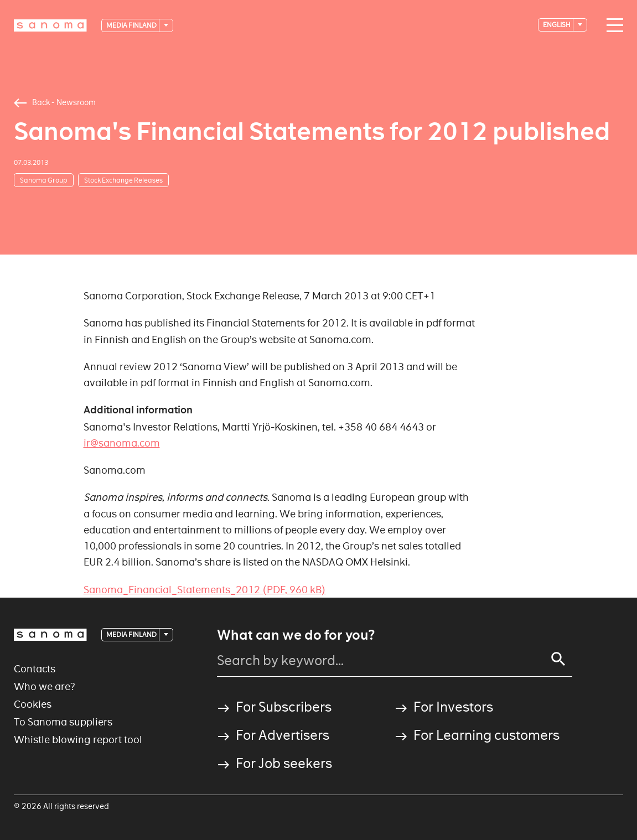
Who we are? (45, 686)
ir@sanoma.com (122, 443)
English (557, 25)
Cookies (33, 704)
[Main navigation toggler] (612, 25)
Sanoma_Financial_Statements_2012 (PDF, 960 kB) (205, 590)
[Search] (558, 659)
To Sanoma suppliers (63, 722)
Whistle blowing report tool (78, 740)
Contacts (35, 669)
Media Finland (132, 25)
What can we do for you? (296, 635)
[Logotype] (50, 25)
